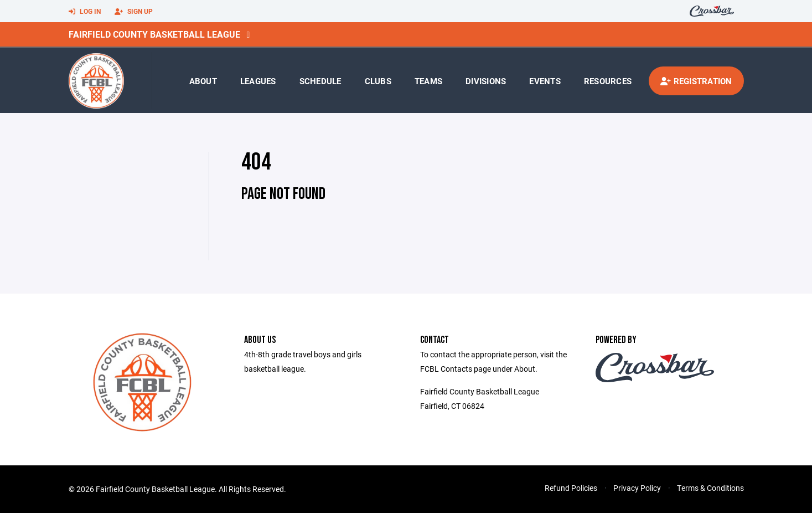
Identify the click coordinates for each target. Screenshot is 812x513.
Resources (608, 81)
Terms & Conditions (710, 488)
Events (545, 81)
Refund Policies (571, 488)
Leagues (258, 81)
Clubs (378, 81)
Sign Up (134, 12)
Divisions (486, 81)
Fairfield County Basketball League (154, 34)
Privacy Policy (637, 488)
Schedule (320, 81)
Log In (85, 12)
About (203, 81)
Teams (428, 81)
